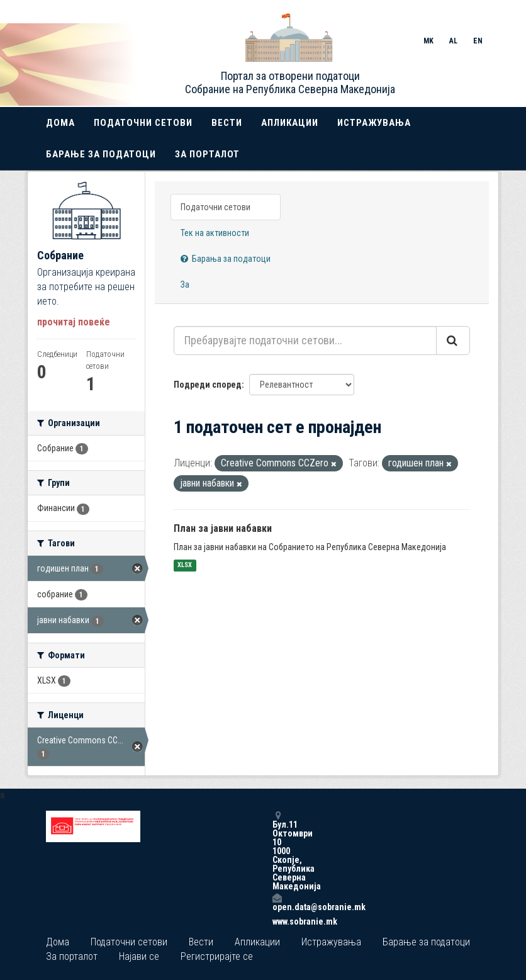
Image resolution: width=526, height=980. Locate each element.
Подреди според (208, 385)
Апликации (290, 123)
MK (428, 41)
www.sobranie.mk (277, 921)
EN (478, 41)
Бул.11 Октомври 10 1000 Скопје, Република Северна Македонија (277, 851)
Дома (60, 123)
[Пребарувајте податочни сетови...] (305, 341)
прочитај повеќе (74, 322)
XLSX (185, 566)
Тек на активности (215, 233)
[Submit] (453, 341)
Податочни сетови (143, 123)
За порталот (207, 154)
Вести (227, 123)
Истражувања (374, 123)
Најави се (139, 956)
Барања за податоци (226, 259)
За (185, 284)
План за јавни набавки (223, 528)
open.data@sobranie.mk (277, 902)
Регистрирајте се (217, 956)
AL (453, 41)
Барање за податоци (101, 154)
